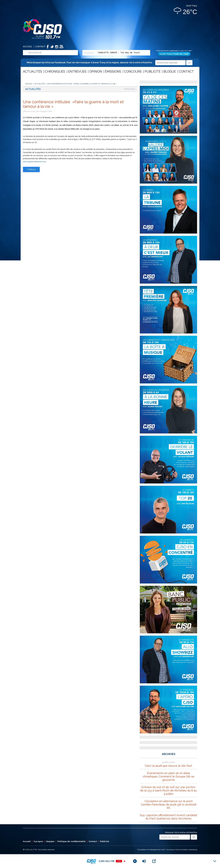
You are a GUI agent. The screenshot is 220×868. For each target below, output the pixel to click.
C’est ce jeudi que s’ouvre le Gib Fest (168, 766)
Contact (40, 47)
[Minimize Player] (215, 861)
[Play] (135, 861)
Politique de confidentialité (71, 841)
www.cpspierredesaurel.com (34, 162)
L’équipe (50, 841)
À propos (38, 841)
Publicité (153, 72)
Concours (133, 72)
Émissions (113, 72)
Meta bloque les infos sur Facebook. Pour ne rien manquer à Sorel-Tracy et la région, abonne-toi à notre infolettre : (110, 63)
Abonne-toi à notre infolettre (181, 832)
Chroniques (55, 72)
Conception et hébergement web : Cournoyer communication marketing (167, 850)
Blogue (170, 72)
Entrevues (77, 72)
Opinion (96, 72)
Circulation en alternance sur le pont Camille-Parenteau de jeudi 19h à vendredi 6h (169, 804)
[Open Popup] (154, 861)
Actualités (32, 72)
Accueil (28, 47)
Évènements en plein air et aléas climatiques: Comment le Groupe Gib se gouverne (169, 776)
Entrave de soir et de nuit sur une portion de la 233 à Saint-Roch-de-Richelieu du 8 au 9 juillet (168, 790)
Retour (31, 169)
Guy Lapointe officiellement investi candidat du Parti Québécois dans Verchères (168, 817)
